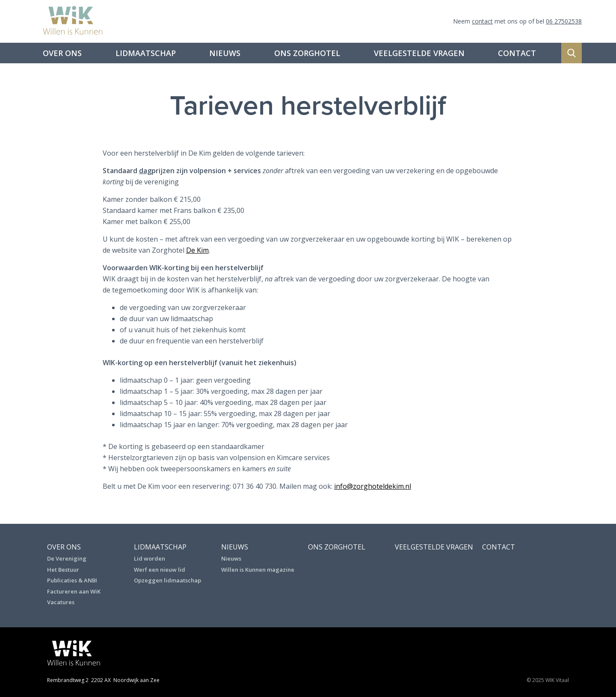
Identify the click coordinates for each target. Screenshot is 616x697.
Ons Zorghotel (307, 53)
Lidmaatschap (146, 53)
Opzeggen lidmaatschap (167, 580)
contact (482, 21)
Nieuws (225, 53)
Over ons (62, 53)
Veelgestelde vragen (419, 53)
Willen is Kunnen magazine (258, 570)
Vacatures (61, 602)
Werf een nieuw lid (160, 570)
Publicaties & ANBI (72, 580)
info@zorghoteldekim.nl (373, 486)
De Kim (197, 250)
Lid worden (150, 558)
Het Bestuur (63, 570)
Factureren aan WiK (74, 591)
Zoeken (572, 53)
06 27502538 (564, 21)
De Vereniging (67, 558)
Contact (517, 53)
